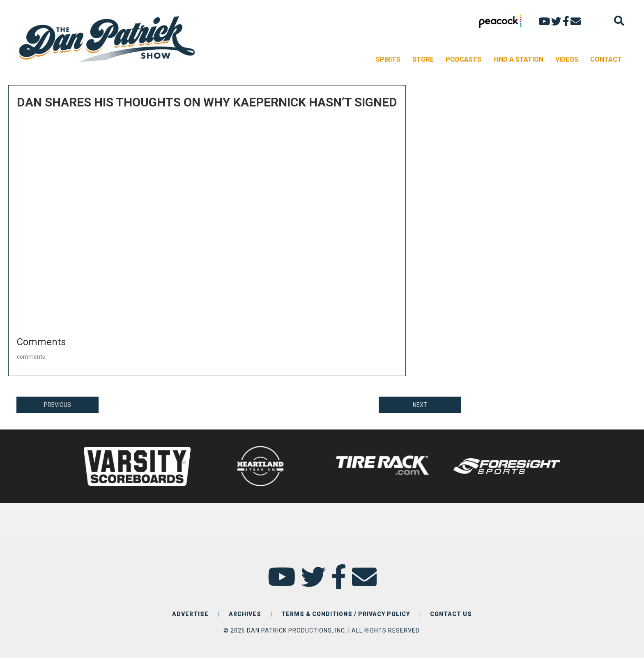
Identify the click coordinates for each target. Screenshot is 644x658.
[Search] (619, 21)
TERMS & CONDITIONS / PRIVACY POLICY (346, 614)
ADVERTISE (190, 614)
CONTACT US (451, 614)
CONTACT (606, 59)
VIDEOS (567, 59)
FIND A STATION (518, 59)
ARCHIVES (245, 614)
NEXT (420, 405)
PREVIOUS (57, 405)
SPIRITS (388, 59)
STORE (423, 59)
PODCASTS (463, 59)
